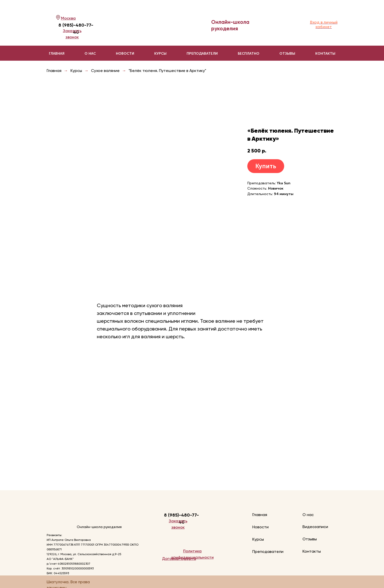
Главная (57, 54)
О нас (90, 54)
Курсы (76, 71)
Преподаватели (202, 54)
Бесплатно (249, 54)
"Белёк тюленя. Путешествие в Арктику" (167, 71)
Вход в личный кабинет (324, 24)
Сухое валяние (105, 71)
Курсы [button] (160, 54)
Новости (125, 54)
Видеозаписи (315, 527)
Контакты (325, 54)
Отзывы (287, 54)
